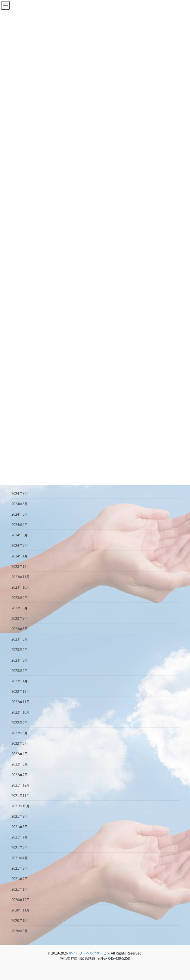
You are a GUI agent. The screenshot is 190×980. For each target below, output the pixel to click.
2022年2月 (20, 775)
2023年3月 (20, 660)
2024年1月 (20, 556)
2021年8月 (20, 827)
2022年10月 (21, 712)
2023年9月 (20, 598)
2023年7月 (20, 618)
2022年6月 (20, 733)
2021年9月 (20, 816)
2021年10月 (21, 806)
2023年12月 (21, 566)
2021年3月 (20, 868)
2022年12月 (21, 691)
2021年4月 (20, 858)
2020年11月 (21, 910)
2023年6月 (20, 629)
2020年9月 (20, 931)
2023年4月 (20, 649)
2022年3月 (20, 764)
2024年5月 (20, 514)
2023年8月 (20, 608)
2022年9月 (20, 722)
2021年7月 (20, 837)
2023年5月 (20, 639)
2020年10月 (21, 920)
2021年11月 (21, 795)
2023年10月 (21, 587)
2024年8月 (20, 493)
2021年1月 (20, 889)
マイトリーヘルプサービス (89, 953)
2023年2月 (20, 670)
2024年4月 (20, 525)
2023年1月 (20, 681)
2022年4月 (20, 754)
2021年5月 (20, 847)
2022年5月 (20, 743)
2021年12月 (21, 785)
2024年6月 (20, 504)
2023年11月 (21, 577)
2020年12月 (21, 900)
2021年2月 (20, 879)
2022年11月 (21, 702)
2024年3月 (20, 535)
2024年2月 (20, 545)
